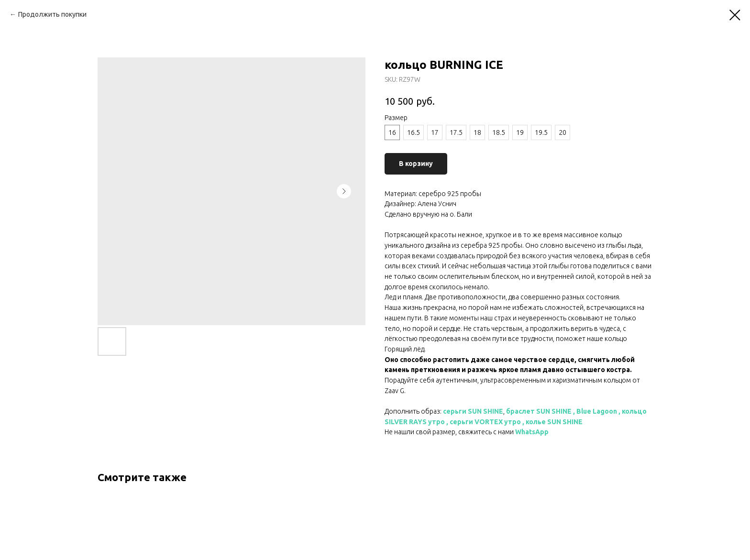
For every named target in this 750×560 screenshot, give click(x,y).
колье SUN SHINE (554, 422)
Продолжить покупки (52, 14)
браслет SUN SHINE (539, 411)
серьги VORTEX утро (485, 422)
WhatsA (528, 432)
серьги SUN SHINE (473, 411)
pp (544, 432)
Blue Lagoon (597, 411)
